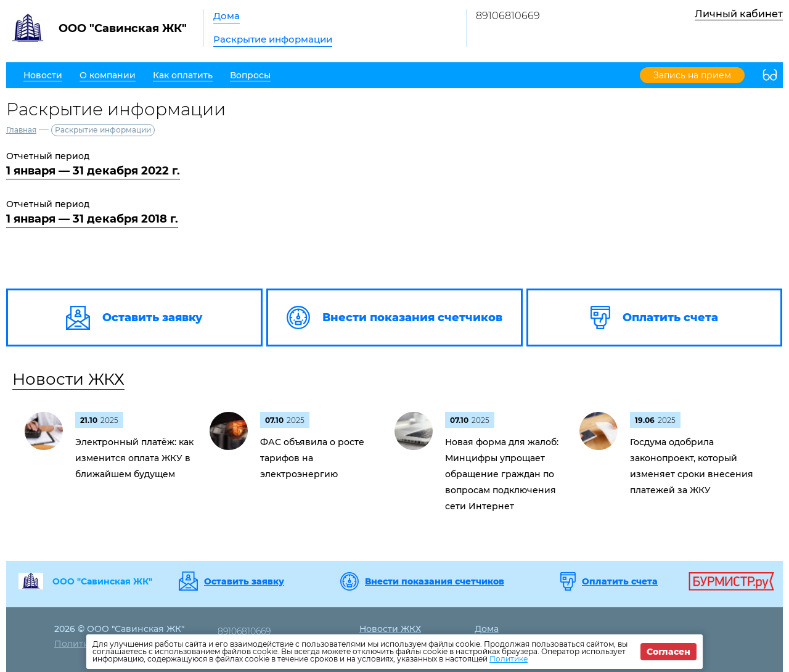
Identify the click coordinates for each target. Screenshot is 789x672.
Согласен (668, 652)
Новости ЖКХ (68, 379)
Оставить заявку (244, 581)
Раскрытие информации (273, 39)
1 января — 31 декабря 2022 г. (93, 171)
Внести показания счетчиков (435, 581)
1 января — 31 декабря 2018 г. (92, 219)
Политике (509, 659)
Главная (21, 130)
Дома (227, 16)
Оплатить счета (620, 581)
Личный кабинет (739, 14)
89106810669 (508, 16)
